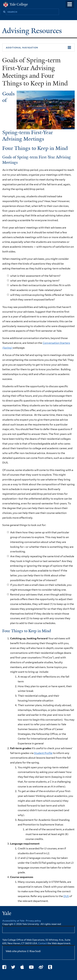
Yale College (19, 4)
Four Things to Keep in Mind (35, 148)
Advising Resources (33, 31)
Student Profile (43, 753)
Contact (43, 943)
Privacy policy (33, 921)
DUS (66, 896)
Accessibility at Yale (13, 921)
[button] (38, 48)
